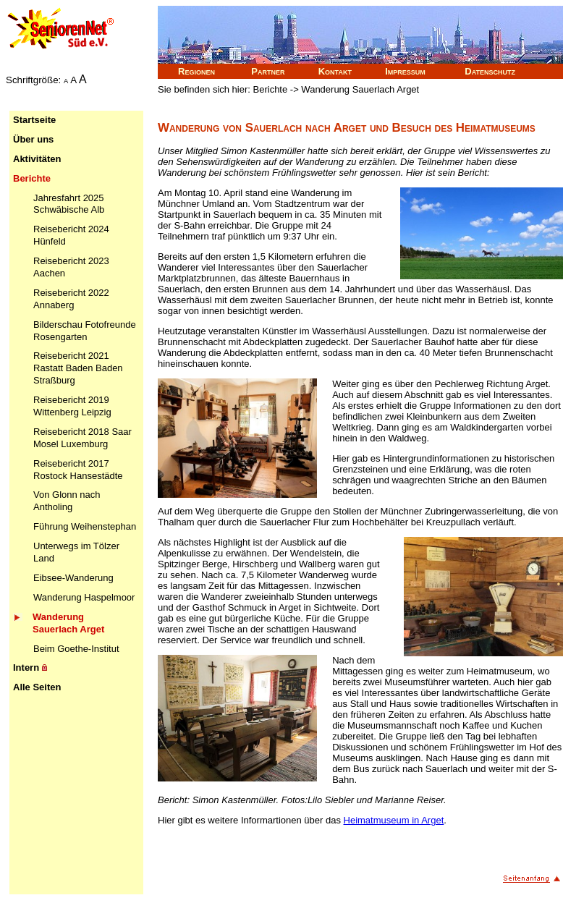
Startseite (34, 120)
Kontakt (335, 71)
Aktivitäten (37, 159)
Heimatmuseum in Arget (394, 820)
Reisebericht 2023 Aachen (71, 267)
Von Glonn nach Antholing (67, 501)
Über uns (33, 139)
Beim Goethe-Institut (76, 649)
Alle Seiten (37, 687)
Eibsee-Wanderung (73, 578)
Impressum (405, 71)
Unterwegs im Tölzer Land (76, 552)
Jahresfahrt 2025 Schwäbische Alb (69, 204)
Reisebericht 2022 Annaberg (71, 299)
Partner (268, 71)
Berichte (32, 178)
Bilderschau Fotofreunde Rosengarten (85, 331)
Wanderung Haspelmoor (84, 597)
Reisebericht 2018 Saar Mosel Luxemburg (82, 438)
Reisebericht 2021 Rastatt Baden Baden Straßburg (78, 368)
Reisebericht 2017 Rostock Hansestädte (78, 470)
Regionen (196, 71)
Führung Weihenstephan (85, 526)
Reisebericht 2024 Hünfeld (71, 235)
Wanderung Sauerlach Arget (68, 623)
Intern (30, 667)
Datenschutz (490, 71)
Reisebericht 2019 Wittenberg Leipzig (72, 406)
